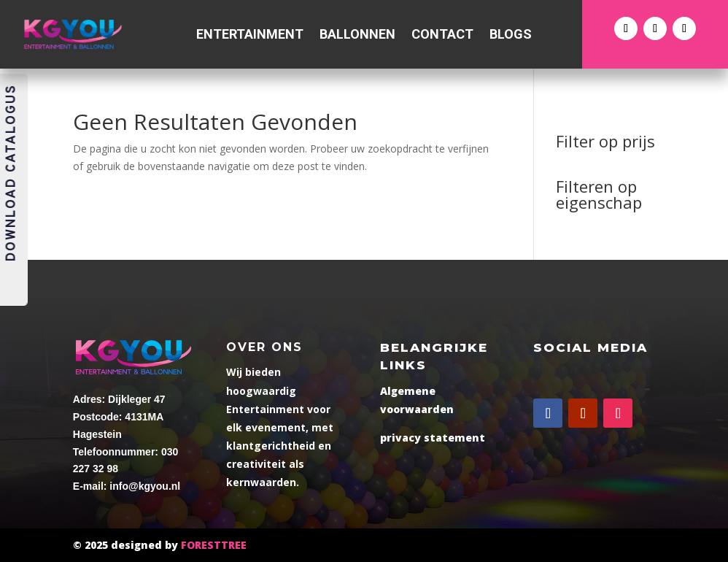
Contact (442, 35)
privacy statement (433, 438)
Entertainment (250, 35)
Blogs (511, 35)
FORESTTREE (214, 545)
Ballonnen (357, 35)
